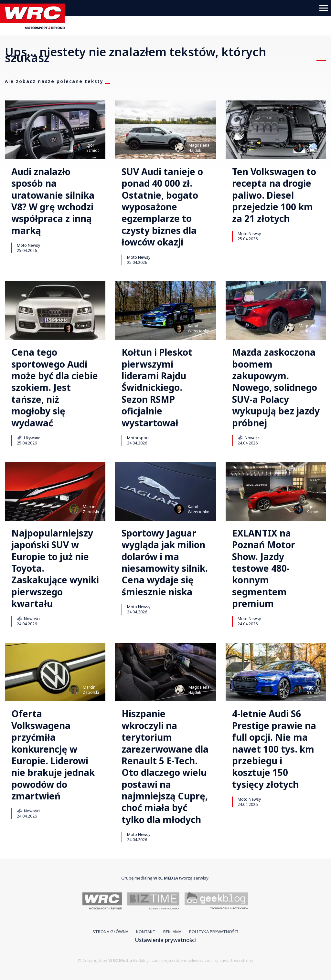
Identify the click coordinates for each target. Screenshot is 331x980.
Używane (29, 438)
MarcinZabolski (91, 509)
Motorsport (138, 438)
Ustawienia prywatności (165, 940)
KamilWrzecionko (88, 328)
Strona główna (110, 932)
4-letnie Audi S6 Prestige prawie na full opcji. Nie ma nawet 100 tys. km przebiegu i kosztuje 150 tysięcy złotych (274, 749)
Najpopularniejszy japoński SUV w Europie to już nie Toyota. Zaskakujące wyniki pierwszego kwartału (55, 568)
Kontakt (146, 932)
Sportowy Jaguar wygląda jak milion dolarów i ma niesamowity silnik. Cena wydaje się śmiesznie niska (165, 562)
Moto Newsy (28, 245)
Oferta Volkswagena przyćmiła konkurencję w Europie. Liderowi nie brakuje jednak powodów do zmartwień (53, 755)
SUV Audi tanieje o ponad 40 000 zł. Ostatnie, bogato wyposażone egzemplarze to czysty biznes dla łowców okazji (162, 207)
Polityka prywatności (214, 932)
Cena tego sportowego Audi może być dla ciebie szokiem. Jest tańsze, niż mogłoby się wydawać (55, 387)
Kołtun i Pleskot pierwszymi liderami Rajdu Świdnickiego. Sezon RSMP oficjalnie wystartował (157, 387)
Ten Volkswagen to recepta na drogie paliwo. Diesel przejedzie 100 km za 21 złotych (274, 195)
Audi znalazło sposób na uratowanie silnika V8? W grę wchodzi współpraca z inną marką (53, 201)
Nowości (249, 438)
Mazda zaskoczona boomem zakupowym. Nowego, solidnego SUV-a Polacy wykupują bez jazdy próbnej (276, 387)
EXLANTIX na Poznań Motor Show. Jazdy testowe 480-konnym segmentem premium (264, 568)
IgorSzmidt (93, 148)
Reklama (172, 932)
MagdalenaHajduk (199, 148)
